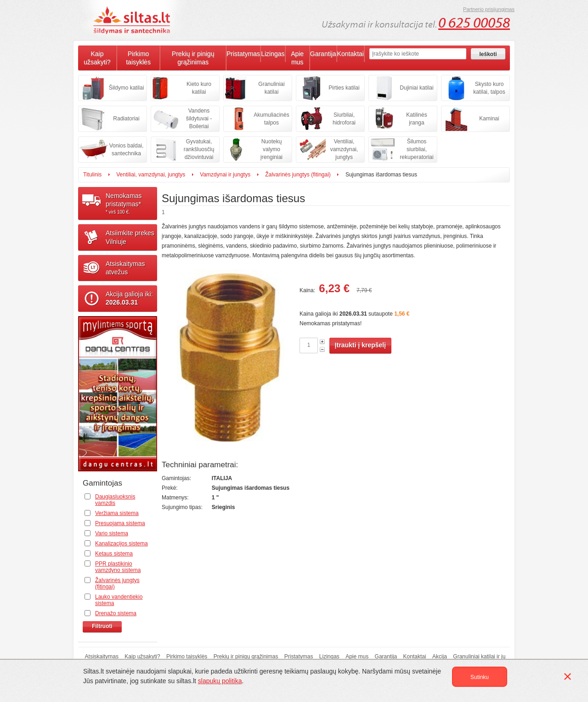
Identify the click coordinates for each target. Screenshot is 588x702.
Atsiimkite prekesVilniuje (130, 237)
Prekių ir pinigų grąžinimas (193, 58)
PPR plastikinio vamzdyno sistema (118, 567)
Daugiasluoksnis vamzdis (115, 500)
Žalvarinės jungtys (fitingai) (298, 175)
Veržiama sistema (117, 513)
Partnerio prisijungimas (489, 9)
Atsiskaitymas (102, 657)
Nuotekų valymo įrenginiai (271, 149)
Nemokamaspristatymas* (131, 204)
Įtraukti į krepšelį (360, 345)
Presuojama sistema (120, 523)
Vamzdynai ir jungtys (225, 175)
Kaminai (489, 119)
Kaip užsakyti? (97, 58)
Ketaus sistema (114, 554)
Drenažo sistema (116, 613)
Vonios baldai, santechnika (127, 150)
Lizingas (273, 54)
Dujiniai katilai (416, 88)
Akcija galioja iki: (129, 298)
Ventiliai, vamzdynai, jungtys (344, 149)
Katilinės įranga (416, 119)
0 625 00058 (474, 23)
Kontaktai (351, 54)
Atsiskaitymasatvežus (125, 268)
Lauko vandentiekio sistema (119, 600)
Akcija (440, 657)
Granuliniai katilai (271, 88)
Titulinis (92, 175)
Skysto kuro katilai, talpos (489, 88)
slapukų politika (220, 681)
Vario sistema (112, 533)
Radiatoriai (126, 119)
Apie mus (297, 58)
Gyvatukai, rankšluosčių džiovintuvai (199, 149)
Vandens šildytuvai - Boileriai (199, 119)
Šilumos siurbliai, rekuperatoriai (416, 149)
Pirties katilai (344, 88)
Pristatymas (243, 54)
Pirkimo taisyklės (138, 58)
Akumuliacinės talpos (271, 119)
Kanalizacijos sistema (122, 543)
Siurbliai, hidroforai (344, 119)
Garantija (323, 54)
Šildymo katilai (127, 88)
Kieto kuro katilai (199, 88)
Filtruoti (102, 626)
